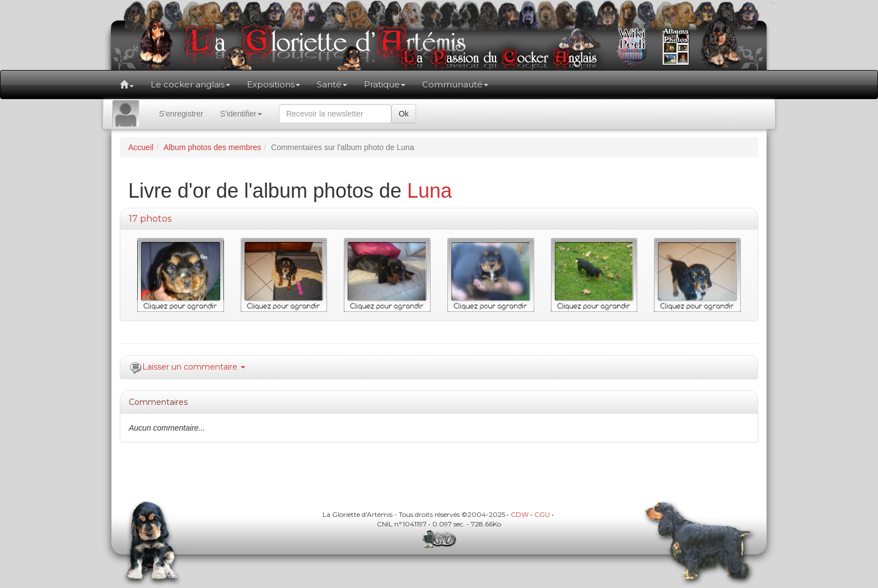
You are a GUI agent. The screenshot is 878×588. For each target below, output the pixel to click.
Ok (404, 114)
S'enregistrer (181, 114)
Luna (429, 191)
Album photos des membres (212, 147)
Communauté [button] (455, 84)
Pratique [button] (385, 84)
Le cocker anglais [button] (190, 84)
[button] (127, 85)
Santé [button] (332, 84)
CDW (520, 514)
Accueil (141, 147)
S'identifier (241, 114)
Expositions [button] (274, 84)
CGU (542, 514)
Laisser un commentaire (194, 367)
